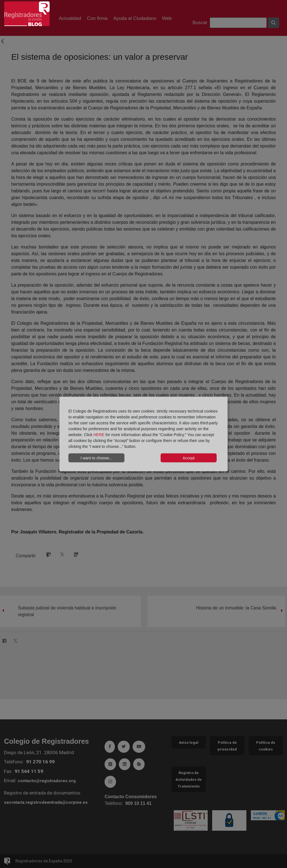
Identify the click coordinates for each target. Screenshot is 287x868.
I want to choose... (96, 458)
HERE (99, 435)
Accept (189, 458)
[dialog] (143, 434)
